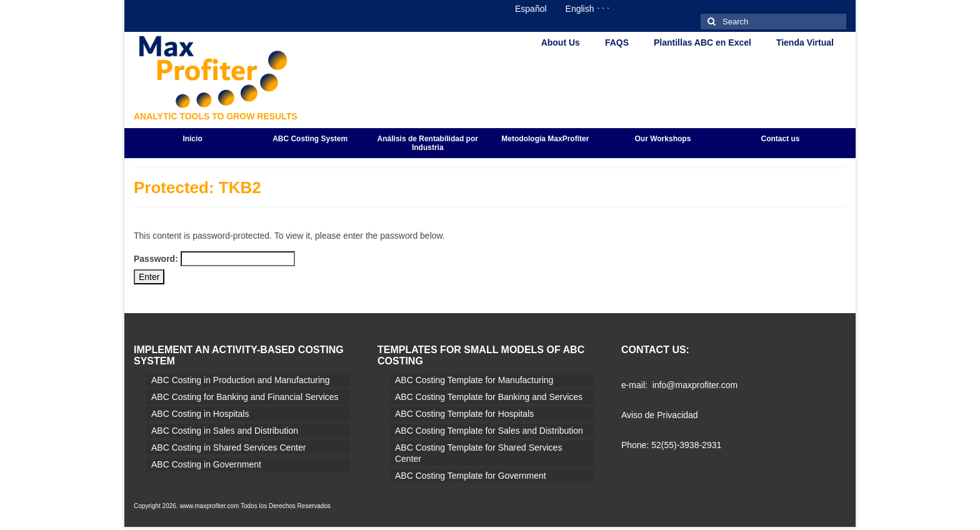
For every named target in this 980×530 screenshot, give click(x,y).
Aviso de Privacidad (660, 415)
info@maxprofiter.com (695, 385)
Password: (214, 259)
